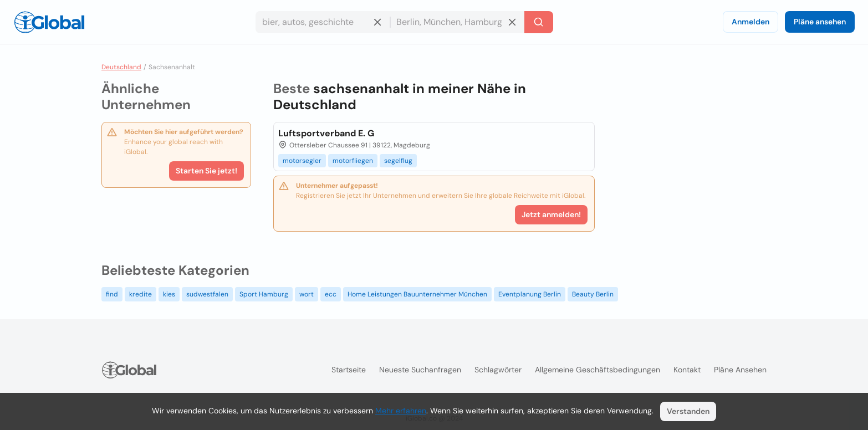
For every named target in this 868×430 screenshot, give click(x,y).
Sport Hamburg (264, 294)
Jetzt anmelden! (551, 214)
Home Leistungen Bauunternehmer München (417, 294)
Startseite (349, 370)
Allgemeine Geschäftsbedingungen (598, 370)
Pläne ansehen (820, 22)
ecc (331, 294)
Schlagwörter (498, 370)
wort (307, 294)
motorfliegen (353, 161)
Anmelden (750, 22)
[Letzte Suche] (539, 22)
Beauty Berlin (593, 294)
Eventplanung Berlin (530, 294)
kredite (141, 294)
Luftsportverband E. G (326, 133)
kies (169, 294)
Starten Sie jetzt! (206, 171)
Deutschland (121, 67)
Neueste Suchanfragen (420, 370)
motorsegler (302, 161)
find (112, 294)
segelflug (398, 161)
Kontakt (687, 370)
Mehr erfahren (401, 411)
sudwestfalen (207, 294)
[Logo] (49, 22)
